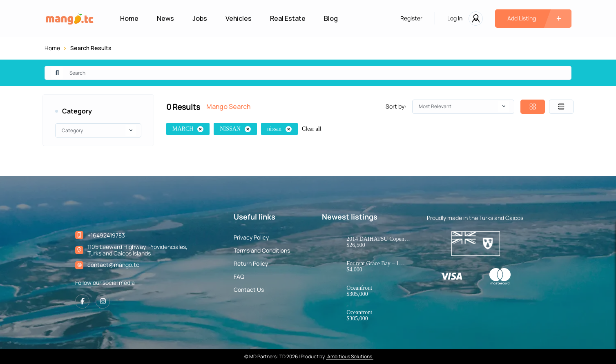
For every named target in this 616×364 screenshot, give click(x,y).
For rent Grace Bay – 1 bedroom (373, 264)
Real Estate (288, 18)
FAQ (239, 277)
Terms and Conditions (262, 251)
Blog (331, 18)
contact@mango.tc (113, 265)
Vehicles (239, 18)
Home (129, 18)
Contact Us (249, 290)
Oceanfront (359, 288)
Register (411, 18)
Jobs (200, 18)
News (165, 18)
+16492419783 (106, 235)
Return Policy (251, 264)
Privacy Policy (251, 237)
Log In (455, 18)
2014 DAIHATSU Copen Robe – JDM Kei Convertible (375, 239)
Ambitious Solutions (350, 356)
